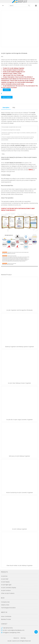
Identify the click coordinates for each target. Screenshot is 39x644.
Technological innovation (8, 608)
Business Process (6, 619)
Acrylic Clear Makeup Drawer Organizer (19, 383)
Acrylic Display (9, 157)
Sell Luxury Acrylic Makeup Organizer (19, 456)
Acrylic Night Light (6, 585)
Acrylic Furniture (6, 590)
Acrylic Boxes (18, 157)
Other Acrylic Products (30, 157)
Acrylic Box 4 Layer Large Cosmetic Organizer (20, 420)
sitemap (23, 638)
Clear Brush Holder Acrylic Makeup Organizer (20, 566)
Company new (5, 602)
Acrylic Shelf (5, 579)
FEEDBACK (7, 90)
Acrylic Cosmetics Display (9, 588)
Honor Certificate (6, 616)
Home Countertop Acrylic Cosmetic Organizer (20, 493)
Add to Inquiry (7, 97)
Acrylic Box (4, 576)
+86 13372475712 (8, 628)
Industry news (5, 605)
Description (6, 108)
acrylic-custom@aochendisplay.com (14, 630)
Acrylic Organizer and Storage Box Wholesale (19, 310)
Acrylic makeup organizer (20, 529)
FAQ (14, 108)
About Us (16, 638)
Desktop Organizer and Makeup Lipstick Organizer (20, 347)
